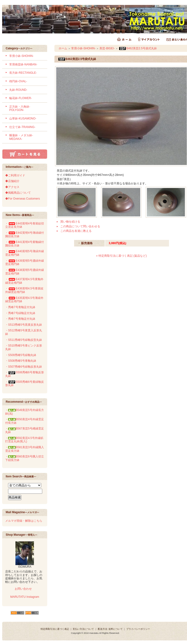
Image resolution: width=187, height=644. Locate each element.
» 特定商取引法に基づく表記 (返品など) (121, 256)
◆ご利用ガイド (15, 175)
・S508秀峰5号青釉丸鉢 (21, 361)
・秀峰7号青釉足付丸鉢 (20, 307)
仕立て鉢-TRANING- (22, 127)
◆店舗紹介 (12, 181)
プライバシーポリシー (138, 629)
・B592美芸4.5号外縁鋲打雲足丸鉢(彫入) (24, 440)
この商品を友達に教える (76, 231)
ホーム (63, 48)
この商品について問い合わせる (80, 226)
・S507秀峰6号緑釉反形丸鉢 (24, 367)
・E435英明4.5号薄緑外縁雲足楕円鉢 (24, 300)
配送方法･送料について (110, 629)
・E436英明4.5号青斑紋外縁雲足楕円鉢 (24, 290)
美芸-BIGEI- (107, 48)
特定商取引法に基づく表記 (55, 629)
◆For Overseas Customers (23, 199)
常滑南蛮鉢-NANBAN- (23, 64)
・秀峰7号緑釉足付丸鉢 (20, 313)
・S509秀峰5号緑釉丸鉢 (21, 355)
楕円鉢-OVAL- (18, 81)
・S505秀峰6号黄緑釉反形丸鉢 (25, 384)
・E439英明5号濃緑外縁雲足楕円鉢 (25, 263)
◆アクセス (12, 187)
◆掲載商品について (18, 193)
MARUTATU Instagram (25, 597)
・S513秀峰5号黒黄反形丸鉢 (24, 325)
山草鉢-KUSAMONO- (23, 119)
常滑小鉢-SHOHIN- (21, 56)
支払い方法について (83, 629)
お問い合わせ (23, 589)
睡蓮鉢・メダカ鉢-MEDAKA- (21, 137)
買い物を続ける (70, 222)
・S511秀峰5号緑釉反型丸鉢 (24, 340)
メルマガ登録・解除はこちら (24, 521)
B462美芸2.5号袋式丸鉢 (138, 48)
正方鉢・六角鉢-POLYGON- (20, 108)
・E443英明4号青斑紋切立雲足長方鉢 (25, 225)
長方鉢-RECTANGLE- (23, 73)
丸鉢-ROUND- (18, 90)
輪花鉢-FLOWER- (21, 98)
